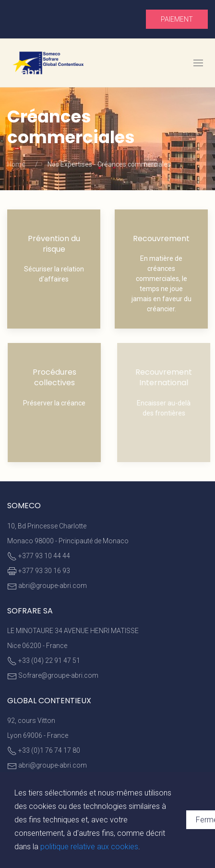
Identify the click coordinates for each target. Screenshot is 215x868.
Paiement (177, 19)
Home (16, 164)
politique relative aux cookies (89, 847)
